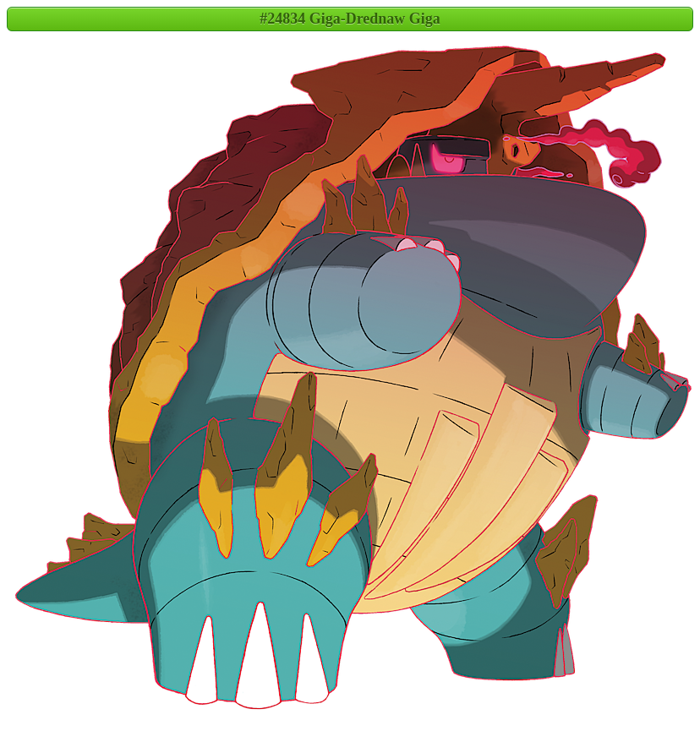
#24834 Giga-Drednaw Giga (350, 19)
